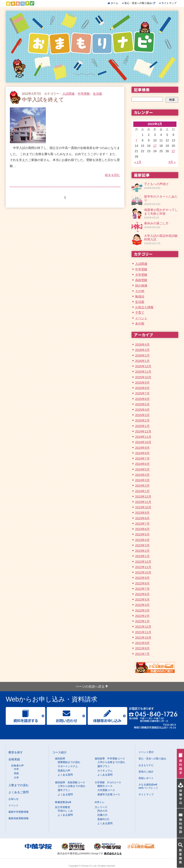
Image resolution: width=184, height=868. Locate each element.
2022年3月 (142, 611)
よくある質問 (65, 775)
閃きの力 (102, 811)
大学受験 (141, 275)
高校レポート (146, 778)
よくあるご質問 (19, 792)
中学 (16, 769)
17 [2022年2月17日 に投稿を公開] (155, 146)
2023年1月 (142, 556)
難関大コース (105, 786)
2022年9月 (142, 578)
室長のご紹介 (146, 772)
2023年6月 (142, 529)
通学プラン (104, 766)
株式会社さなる (113, 853)
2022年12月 (143, 562)
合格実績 (14, 759)
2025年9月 (142, 383)
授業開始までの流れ (69, 762)
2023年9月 (142, 513)
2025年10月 (143, 377)
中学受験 (84, 94)
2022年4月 (142, 605)
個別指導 (60, 759)
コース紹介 (59, 752)
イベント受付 (146, 752)
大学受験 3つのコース (108, 782)
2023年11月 (143, 502)
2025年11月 (143, 372)
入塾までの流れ (19, 785)
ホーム (114, 3)
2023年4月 (142, 540)
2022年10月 (143, 573)
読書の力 (102, 815)
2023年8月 (142, 518)
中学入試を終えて (43, 100)
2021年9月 (142, 643)
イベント (141, 318)
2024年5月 (142, 470)
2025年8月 (142, 388)
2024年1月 (142, 491)
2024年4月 (142, 475)
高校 (16, 773)
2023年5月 (142, 534)
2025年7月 (142, 393)
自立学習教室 (63, 807)
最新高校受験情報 (19, 818)
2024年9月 (142, 448)
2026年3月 (142, 350)
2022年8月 (142, 583)
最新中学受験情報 (19, 812)
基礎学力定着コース (109, 794)
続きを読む (113, 175)
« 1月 (138, 162)
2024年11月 (143, 437)
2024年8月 (142, 453)
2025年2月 (142, 421)
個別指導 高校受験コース (70, 782)
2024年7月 (142, 459)
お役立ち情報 (144, 307)
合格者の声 (17, 766)
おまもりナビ (146, 765)
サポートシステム (68, 766)
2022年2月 (142, 616)
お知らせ (13, 799)
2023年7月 (142, 524)
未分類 (140, 324)
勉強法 (140, 297)
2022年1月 (142, 621)
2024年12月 (143, 431)
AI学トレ (100, 802)
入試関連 (68, 94)
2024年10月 (143, 442)
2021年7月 (142, 654)
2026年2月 (142, 356)
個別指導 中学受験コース (110, 759)
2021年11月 (143, 632)
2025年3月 (142, 415)
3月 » (172, 162)
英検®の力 (103, 819)
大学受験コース (106, 790)
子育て (140, 313)
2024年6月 (142, 464)
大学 (16, 778)
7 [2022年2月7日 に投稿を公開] (136, 140)
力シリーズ (101, 807)
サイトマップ (169, 3)
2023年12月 (143, 497)
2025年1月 (142, 426)
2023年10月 (143, 507)
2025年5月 (142, 404)
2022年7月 (142, 589)
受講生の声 (64, 771)
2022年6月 (142, 594)
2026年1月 (142, 361)
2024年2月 (142, 486)
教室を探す (16, 752)
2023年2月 (142, 551)
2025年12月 (143, 366)
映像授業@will (63, 802)
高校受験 (141, 280)
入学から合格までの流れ (111, 762)
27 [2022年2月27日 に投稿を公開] (173, 151)
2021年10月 (143, 638)
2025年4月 (142, 410)
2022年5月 (142, 600)
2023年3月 (142, 545)
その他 (140, 291)
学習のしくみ (65, 811)
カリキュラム (105, 771)
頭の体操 (141, 286)
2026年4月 (142, 345)
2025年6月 (142, 399)
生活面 (97, 94)
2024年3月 (142, 480)
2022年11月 (143, 567)
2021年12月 (143, 627)
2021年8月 (142, 648)
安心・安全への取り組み (140, 3)
